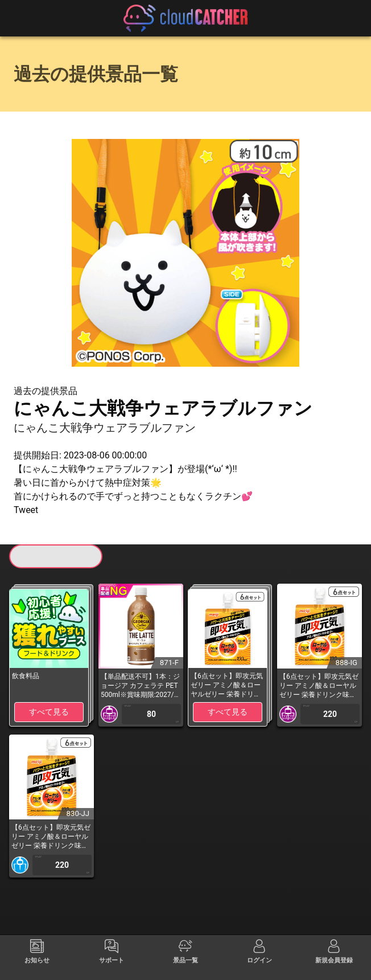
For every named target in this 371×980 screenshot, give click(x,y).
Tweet (26, 510)
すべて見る (49, 712)
